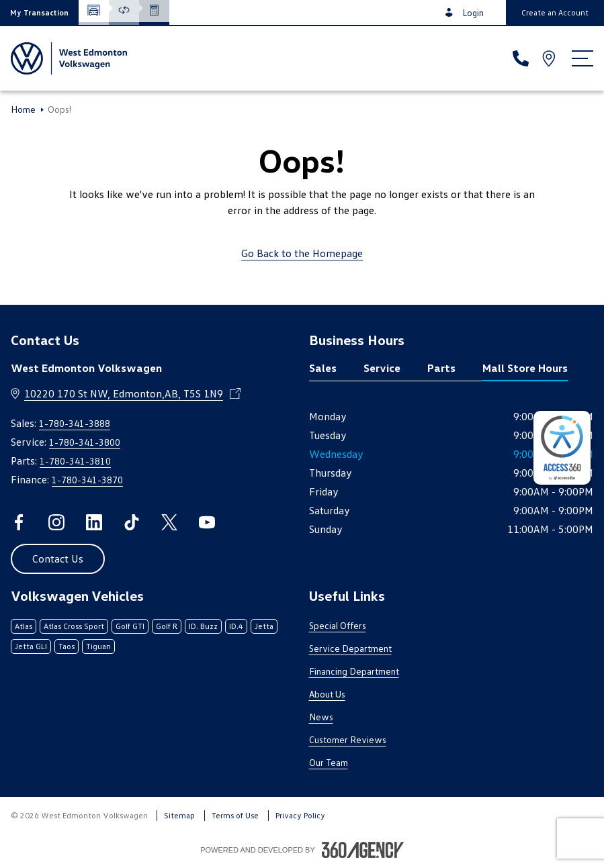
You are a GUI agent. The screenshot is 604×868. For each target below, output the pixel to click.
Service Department (350, 648)
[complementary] (562, 448)
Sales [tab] (323, 368)
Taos (67, 646)
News (321, 717)
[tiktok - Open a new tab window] (132, 522)
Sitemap (179, 815)
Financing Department (354, 671)
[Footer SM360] (363, 850)
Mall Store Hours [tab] (525, 368)
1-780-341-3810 (75, 461)
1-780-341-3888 (75, 423)
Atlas (24, 626)
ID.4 (236, 626)
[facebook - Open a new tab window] (19, 522)
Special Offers (338, 625)
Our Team (329, 762)
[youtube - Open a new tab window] (207, 522)
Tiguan (98, 646)
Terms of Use (235, 815)
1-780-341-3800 (85, 442)
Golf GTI (130, 626)
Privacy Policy (300, 815)
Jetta (264, 626)
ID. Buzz (203, 626)
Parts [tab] (441, 368)
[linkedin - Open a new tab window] (94, 522)
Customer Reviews (348, 739)
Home (23, 109)
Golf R (167, 626)
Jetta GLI (31, 646)
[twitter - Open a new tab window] (169, 522)
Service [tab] (382, 368)
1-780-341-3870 (87, 480)
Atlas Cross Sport (74, 626)
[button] (39, 12)
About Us (327, 694)
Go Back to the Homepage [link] (302, 253)
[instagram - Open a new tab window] (56, 522)
